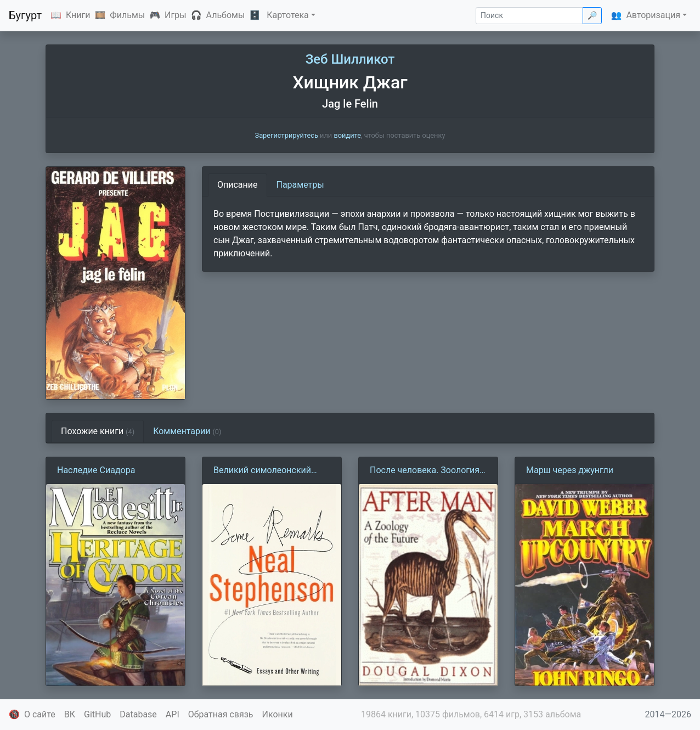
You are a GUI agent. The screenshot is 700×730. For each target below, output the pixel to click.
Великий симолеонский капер (262, 471)
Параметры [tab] (300, 185)
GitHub (97, 714)
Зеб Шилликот (350, 59)
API (173, 714)
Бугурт (25, 15)
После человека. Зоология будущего (425, 471)
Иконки (278, 714)
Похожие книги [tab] (98, 431)
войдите (347, 135)
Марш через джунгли (570, 470)
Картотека (288, 15)
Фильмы (127, 15)
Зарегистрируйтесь (287, 135)
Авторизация (653, 15)
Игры (176, 15)
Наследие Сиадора (96, 470)
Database (138, 714)
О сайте (40, 714)
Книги (78, 15)
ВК (70, 714)
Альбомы (226, 15)
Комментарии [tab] (187, 431)
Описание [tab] (238, 185)
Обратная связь (221, 714)
